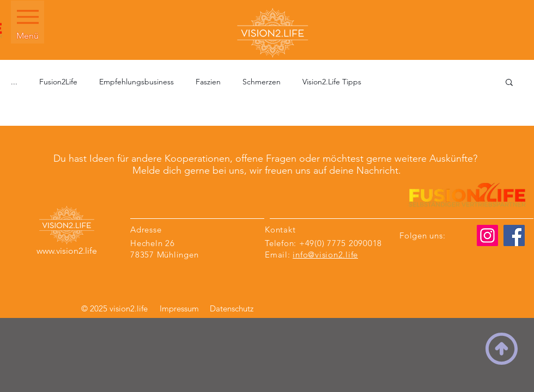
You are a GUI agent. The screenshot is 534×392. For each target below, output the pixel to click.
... (14, 82)
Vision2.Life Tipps (332, 82)
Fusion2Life (58, 82)
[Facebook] (514, 235)
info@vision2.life (325, 255)
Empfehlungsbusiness (136, 82)
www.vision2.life (67, 251)
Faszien (208, 82)
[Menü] (28, 22)
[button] (509, 83)
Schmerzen (262, 82)
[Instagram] (487, 235)
